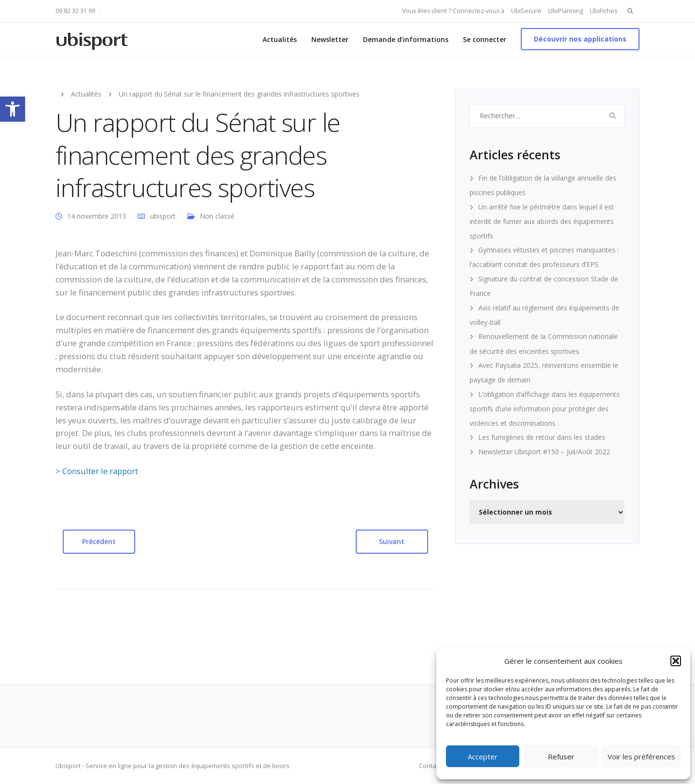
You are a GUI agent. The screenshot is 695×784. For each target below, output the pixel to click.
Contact (430, 766)
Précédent (99, 541)
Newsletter (330, 39)
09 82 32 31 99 (75, 11)
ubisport (163, 216)
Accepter (483, 756)
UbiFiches (604, 11)
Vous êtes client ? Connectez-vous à (453, 11)
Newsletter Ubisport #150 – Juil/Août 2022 (544, 452)
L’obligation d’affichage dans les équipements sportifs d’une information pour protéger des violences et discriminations (545, 409)
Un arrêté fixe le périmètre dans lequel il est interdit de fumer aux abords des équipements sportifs (542, 221)
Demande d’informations (406, 39)
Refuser (561, 756)
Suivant (392, 541)
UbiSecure (526, 11)
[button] (13, 109)
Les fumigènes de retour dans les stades (542, 437)
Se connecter (485, 39)
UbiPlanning (566, 11)
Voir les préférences (641, 756)
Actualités (280, 39)
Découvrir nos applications (580, 39)
